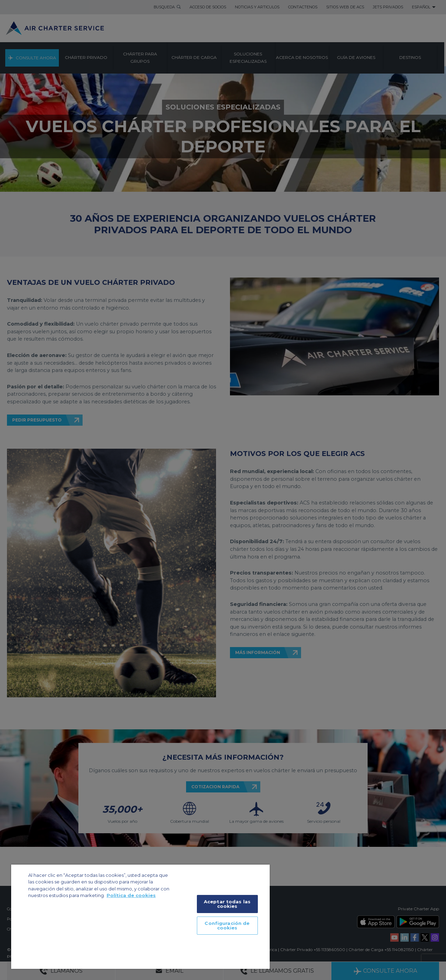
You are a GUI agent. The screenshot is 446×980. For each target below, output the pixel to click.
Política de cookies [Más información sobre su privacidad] (131, 895)
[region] (140, 917)
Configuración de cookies (227, 925)
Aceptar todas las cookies (227, 904)
